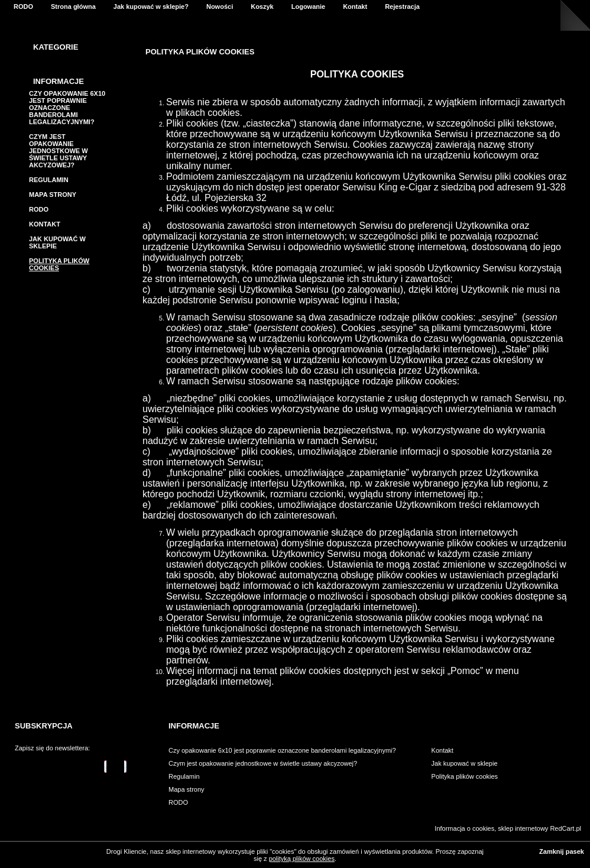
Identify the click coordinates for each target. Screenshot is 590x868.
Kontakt (355, 7)
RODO (23, 7)
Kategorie (56, 47)
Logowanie (308, 7)
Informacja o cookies (464, 828)
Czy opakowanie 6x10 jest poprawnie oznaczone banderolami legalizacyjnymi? (67, 108)
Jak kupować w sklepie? (151, 7)
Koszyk (262, 7)
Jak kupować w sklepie (465, 763)
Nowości (220, 7)
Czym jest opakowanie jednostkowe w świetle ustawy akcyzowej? (59, 151)
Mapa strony (53, 195)
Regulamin (49, 180)
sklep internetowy (523, 828)
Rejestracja (402, 7)
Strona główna (73, 7)
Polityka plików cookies (465, 776)
